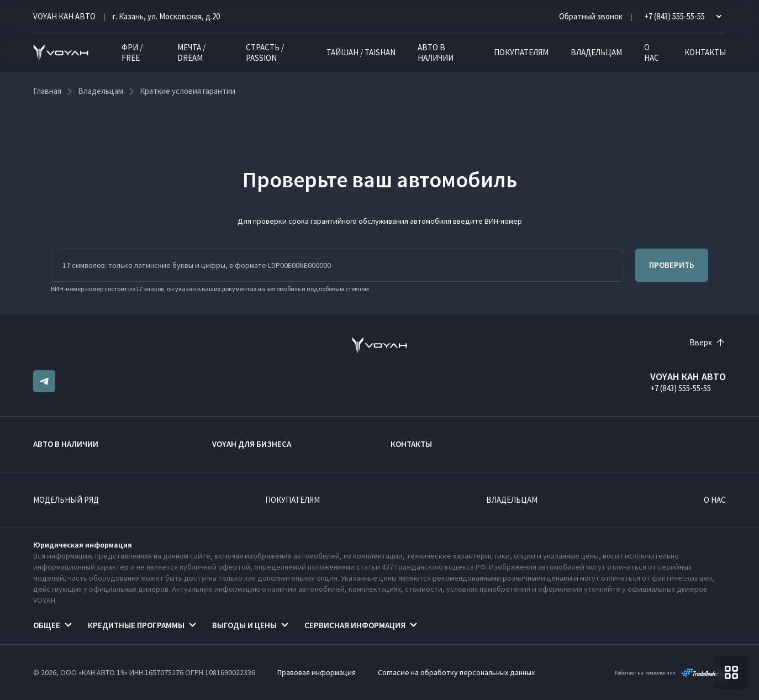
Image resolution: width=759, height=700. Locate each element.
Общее (47, 625)
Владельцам (596, 52)
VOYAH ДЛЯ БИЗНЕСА (252, 444)
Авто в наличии (436, 52)
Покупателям (521, 52)
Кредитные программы (136, 625)
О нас (652, 52)
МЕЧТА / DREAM (191, 52)
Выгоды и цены (244, 625)
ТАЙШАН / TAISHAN (361, 52)
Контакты (705, 52)
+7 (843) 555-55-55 (681, 388)
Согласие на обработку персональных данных (456, 672)
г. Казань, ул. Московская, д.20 (166, 16)
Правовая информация (317, 672)
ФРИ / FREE (132, 52)
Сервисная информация (355, 625)
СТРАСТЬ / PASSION (265, 52)
